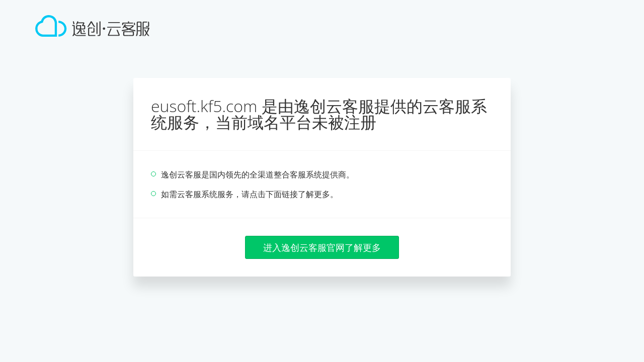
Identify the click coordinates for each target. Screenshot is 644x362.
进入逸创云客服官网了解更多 (322, 247)
